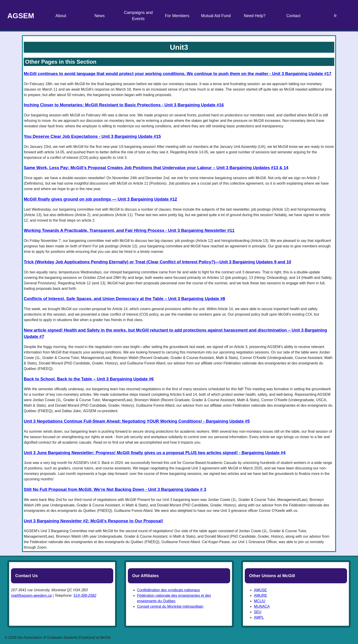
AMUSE (260, 590)
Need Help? (255, 16)
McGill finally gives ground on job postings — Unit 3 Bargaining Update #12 (100, 199)
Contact (293, 16)
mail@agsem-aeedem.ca (31, 596)
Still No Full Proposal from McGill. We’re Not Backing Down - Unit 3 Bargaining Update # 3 (115, 489)
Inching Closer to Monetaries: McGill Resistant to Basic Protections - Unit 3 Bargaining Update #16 (124, 105)
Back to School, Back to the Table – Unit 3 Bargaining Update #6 (89, 379)
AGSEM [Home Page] (21, 16)
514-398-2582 (85, 596)
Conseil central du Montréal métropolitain (170, 606)
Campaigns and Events (138, 16)
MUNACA (262, 606)
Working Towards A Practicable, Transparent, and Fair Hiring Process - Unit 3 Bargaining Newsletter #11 (129, 230)
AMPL (259, 617)
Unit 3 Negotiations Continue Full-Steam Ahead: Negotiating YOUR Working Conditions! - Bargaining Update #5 (137, 421)
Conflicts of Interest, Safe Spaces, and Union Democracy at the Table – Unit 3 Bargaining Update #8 (124, 299)
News (100, 16)
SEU (258, 612)
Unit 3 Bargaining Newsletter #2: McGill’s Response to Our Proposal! (93, 521)
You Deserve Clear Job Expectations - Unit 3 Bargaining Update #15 (92, 136)
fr (335, 16)
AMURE (261, 596)
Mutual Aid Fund (216, 16)
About (61, 16)
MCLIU (260, 601)
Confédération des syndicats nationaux (168, 590)
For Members (177, 16)
